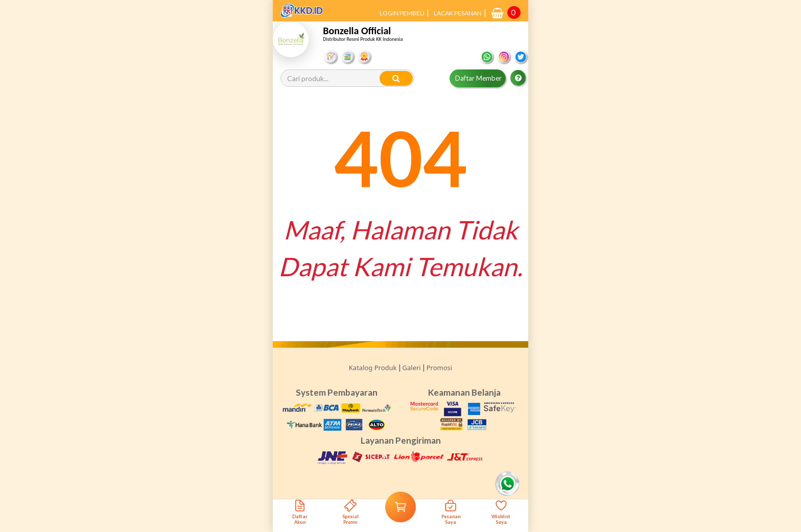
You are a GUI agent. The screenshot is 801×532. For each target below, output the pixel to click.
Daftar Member (478, 78)
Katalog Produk (373, 368)
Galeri (412, 368)
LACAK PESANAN (458, 13)
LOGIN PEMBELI (402, 13)
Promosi (439, 368)
